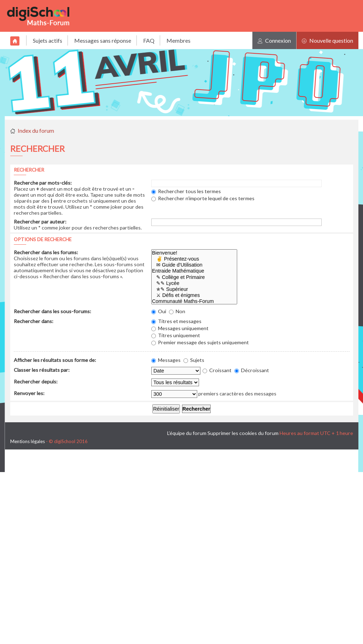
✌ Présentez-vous (194, 259)
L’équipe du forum (187, 433)
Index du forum (36, 130)
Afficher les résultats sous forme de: (55, 360)
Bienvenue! (194, 253)
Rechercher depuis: (36, 381)
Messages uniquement (180, 328)
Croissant (217, 370)
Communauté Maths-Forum (194, 301)
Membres (178, 40)
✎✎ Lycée (194, 283)
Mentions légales (28, 441)
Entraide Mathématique (194, 271)
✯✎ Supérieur (194, 289)
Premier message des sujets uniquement (200, 342)
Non (177, 311)
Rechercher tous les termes (186, 191)
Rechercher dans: (34, 321)
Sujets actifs (48, 40)
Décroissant (252, 370)
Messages (166, 360)
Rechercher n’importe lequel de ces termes (203, 198)
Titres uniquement (176, 335)
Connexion (274, 40)
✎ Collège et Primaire (194, 277)
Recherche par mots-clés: (43, 183)
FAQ (149, 40)
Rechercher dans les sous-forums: (52, 311)
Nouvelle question (327, 40)
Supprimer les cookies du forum (243, 433)
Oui (159, 311)
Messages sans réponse (103, 40)
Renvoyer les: (29, 393)
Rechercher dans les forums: (46, 252)
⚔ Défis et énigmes (194, 295)
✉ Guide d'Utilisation (194, 265)
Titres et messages (176, 321)
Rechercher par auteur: (40, 222)
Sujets (194, 360)
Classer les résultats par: (42, 370)
